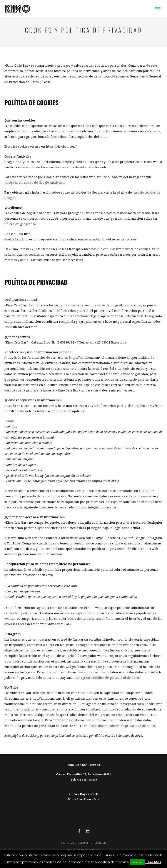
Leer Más (153, 862)
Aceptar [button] (137, 862)
